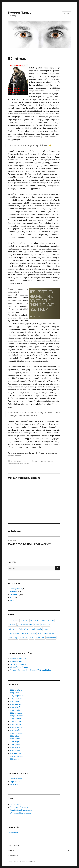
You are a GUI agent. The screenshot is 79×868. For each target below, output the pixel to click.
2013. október (15, 719)
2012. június (15, 739)
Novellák (14, 592)
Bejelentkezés (16, 804)
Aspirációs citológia (18, 664)
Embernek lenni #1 (18, 661)
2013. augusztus (16, 722)
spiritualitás (49, 633)
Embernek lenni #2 (18, 659)
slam (40, 633)
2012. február (15, 747)
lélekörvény (23, 629)
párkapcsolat (14, 633)
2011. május (15, 759)
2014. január (15, 710)
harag (37, 625)
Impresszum (15, 782)
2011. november (16, 756)
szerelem (27, 463)
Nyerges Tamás (19, 13)
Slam (12, 597)
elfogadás (34, 620)
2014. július (15, 701)
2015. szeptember (17, 690)
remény (25, 633)
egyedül (24, 620)
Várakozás (14, 784)
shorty (33, 633)
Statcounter (13, 833)
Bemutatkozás (16, 779)
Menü (67, 14)
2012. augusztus (16, 733)
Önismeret (35, 461)
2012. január (15, 750)
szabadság (13, 638)
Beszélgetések (16, 589)
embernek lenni (47, 620)
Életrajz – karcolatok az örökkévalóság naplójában (31, 670)
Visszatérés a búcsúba (19, 667)
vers (31, 638)
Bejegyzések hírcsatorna (20, 807)
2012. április (15, 745)
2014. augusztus (16, 699)
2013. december (16, 713)
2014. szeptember (17, 696)
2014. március (16, 704)
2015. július (15, 693)
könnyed (12, 629)
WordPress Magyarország (20, 813)
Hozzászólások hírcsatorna (21, 810)
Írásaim (11, 850)
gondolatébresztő (47, 461)
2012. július (15, 736)
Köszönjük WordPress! (27, 862)
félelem (12, 625)
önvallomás (19, 463)
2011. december (16, 753)
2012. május (15, 742)
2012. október (16, 730)
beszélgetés (14, 620)
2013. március (15, 724)
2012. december (16, 727)
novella (47, 629)
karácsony (45, 625)
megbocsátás (36, 629)
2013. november (16, 716)
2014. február (15, 707)
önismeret (11, 463)
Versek (13, 600)
